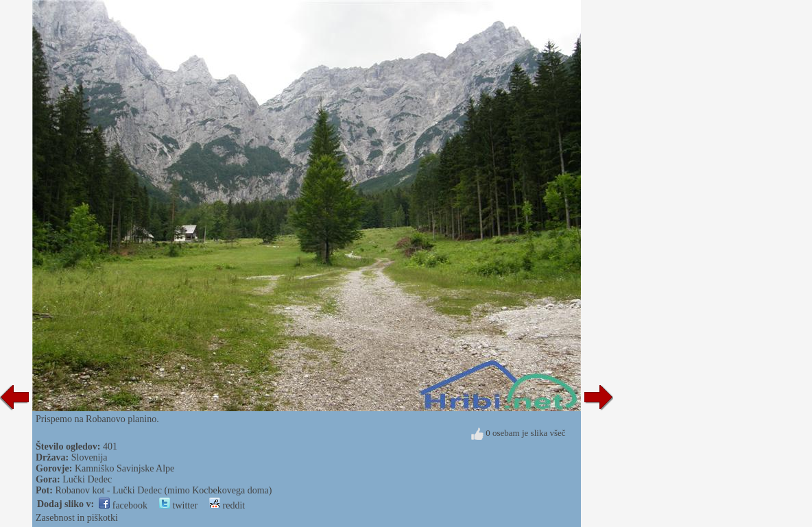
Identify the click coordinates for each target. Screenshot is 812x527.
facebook (123, 505)
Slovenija (89, 457)
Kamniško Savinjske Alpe (124, 468)
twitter (178, 505)
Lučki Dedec (87, 479)
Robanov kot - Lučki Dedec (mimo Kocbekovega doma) (163, 490)
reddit (227, 505)
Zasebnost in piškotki (77, 518)
